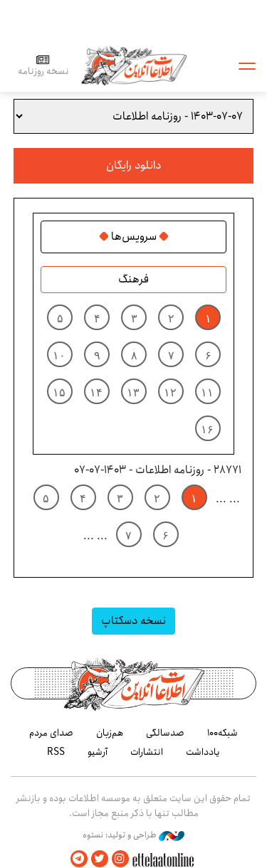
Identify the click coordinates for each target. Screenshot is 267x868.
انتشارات (147, 752)
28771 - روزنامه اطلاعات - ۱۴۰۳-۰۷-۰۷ (158, 470)
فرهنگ (133, 279)
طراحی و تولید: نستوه (133, 835)
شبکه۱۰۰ (222, 733)
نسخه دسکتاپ (133, 621)
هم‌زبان (110, 733)
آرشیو (98, 752)
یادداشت (203, 752)
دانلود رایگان (133, 165)
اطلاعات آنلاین (134, 65)
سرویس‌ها (134, 237)
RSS (56, 752)
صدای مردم (51, 733)
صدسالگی (165, 733)
